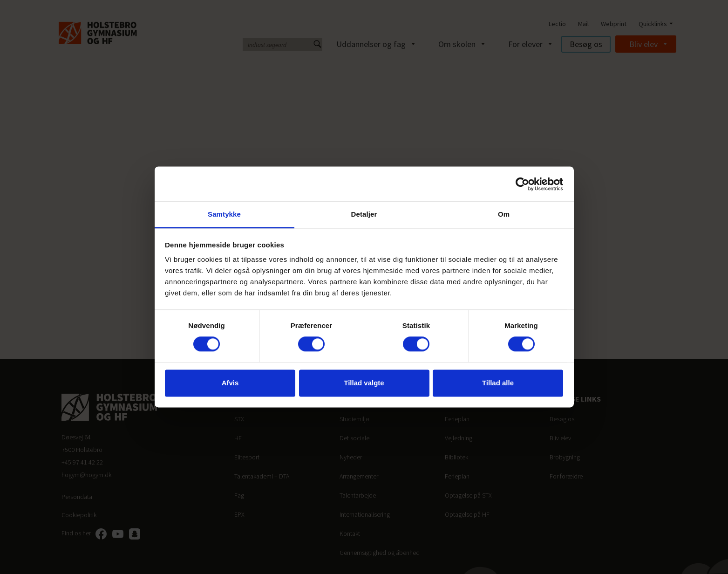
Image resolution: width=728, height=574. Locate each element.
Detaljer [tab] (364, 214)
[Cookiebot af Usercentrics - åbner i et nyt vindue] (522, 184)
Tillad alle (498, 383)
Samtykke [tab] (224, 214)
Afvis (230, 383)
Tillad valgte (364, 383)
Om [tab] (504, 214)
